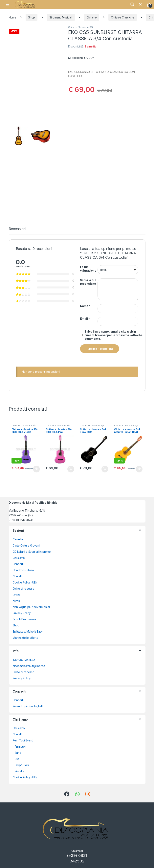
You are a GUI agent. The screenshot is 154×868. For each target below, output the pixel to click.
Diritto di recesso (23, 589)
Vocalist (20, 771)
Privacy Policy (22, 613)
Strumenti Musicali (61, 17)
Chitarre (92, 17)
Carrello (18, 539)
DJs (17, 759)
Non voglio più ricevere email (32, 607)
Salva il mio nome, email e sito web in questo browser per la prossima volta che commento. (114, 335)
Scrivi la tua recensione (88, 282)
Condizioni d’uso (23, 570)
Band (18, 753)
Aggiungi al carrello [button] (36, 469)
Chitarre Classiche (122, 17)
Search (132, 4)
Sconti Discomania (24, 619)
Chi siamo (19, 558)
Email (85, 319)
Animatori (21, 747)
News (16, 601)
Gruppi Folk (22, 765)
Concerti (18, 564)
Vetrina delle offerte (25, 638)
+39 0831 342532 (24, 660)
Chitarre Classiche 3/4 (81, 27)
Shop (32, 17)
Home (12, 17)
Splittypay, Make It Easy (28, 631)
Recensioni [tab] (18, 229)
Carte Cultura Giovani (26, 545)
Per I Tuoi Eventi (23, 740)
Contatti (18, 576)
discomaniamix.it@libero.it (29, 666)
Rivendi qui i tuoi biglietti (28, 706)
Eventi (17, 595)
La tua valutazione (88, 269)
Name (85, 306)
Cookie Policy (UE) (25, 582)
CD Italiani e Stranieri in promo (32, 552)
